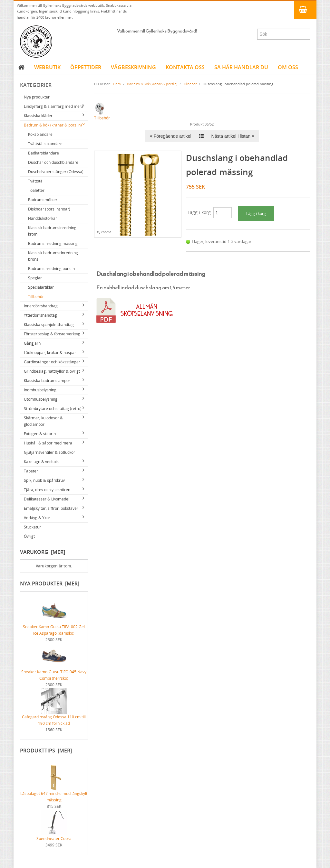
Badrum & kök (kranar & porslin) (53, 125)
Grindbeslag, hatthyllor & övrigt (52, 371)
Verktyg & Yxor (37, 518)
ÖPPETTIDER (86, 67)
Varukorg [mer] (43, 552)
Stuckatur (32, 527)
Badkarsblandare (44, 153)
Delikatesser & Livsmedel (47, 499)
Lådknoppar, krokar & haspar (50, 353)
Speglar (35, 278)
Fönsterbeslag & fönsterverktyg (52, 334)
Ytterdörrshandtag (40, 315)
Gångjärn (32, 343)
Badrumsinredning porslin (51, 269)
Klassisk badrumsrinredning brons (53, 256)
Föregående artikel (171, 136)
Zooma (104, 232)
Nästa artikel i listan (233, 136)
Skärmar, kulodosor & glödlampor (43, 421)
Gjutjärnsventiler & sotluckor (49, 452)
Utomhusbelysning (41, 399)
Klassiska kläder (38, 116)
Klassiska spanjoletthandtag (49, 325)
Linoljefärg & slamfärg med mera (54, 106)
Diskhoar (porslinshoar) (49, 209)
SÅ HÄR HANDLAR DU (241, 67)
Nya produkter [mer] (50, 583)
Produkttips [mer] (46, 751)
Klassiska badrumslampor (47, 381)
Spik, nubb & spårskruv (44, 480)
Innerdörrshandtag (41, 306)
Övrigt (29, 536)
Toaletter (36, 190)
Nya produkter (37, 97)
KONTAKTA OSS (185, 67)
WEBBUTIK (47, 67)
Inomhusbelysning (40, 390)
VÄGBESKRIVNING (133, 67)
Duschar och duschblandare (53, 162)
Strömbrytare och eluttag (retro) (53, 409)
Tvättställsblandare (45, 144)
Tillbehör (36, 297)
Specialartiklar (41, 287)
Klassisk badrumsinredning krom (52, 231)
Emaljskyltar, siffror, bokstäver (51, 508)
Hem (117, 84)
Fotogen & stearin (40, 434)
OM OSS (288, 67)
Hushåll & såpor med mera (48, 443)
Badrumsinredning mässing (53, 243)
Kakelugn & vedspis (41, 462)
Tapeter (31, 471)
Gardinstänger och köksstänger (52, 362)
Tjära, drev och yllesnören (47, 490)
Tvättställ (36, 181)
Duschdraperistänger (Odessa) (56, 172)
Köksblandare (40, 134)
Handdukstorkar (43, 218)
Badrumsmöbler (43, 200)
